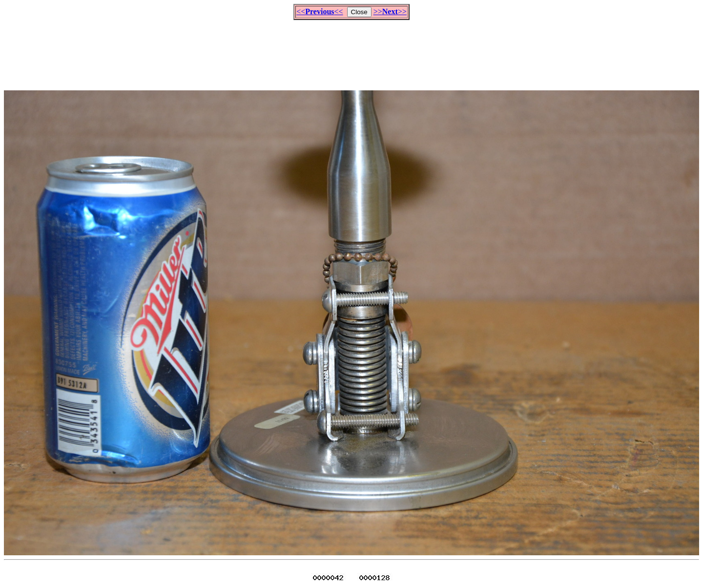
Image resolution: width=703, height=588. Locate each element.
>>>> (390, 11)
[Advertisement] (351, 51)
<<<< (320, 11)
